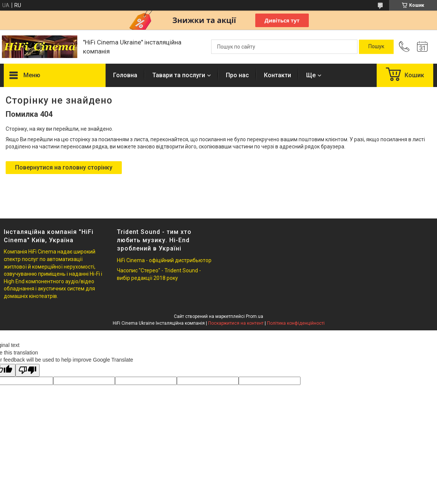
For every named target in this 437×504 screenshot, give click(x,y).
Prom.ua (255, 316)
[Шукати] (376, 47)
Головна (125, 75)
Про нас (237, 75)
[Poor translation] (28, 370)
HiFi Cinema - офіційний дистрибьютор (164, 260)
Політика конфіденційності (296, 323)
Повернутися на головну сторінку (64, 167)
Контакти (278, 75)
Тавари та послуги (179, 75)
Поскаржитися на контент (236, 323)
